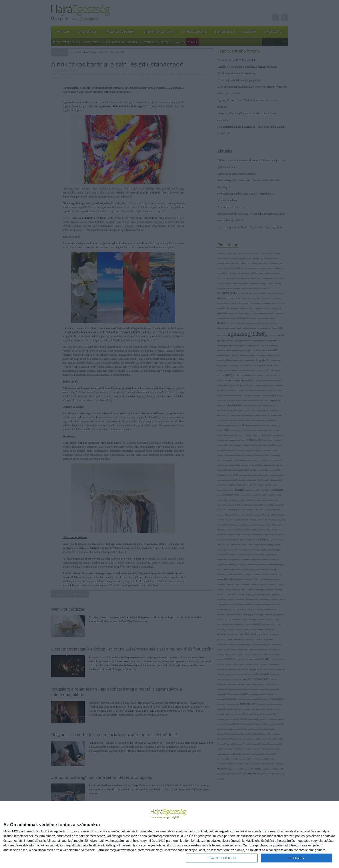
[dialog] (169, 835)
